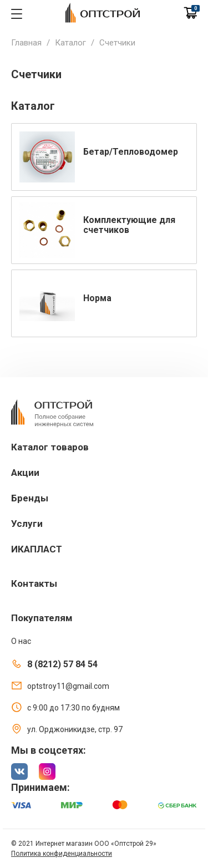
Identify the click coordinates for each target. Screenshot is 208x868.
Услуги (27, 524)
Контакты (34, 583)
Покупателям (42, 618)
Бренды (30, 498)
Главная (26, 43)
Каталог (70, 43)
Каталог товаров (50, 447)
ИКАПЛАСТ (37, 549)
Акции (25, 473)
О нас (21, 641)
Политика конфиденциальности (62, 854)
